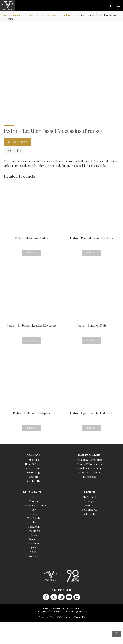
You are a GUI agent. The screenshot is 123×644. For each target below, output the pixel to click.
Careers (34, 477)
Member (89, 492)
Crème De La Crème (34, 505)
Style (34, 548)
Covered (34, 501)
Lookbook (34, 526)
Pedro (66, 15)
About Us (34, 460)
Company (34, 455)
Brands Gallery (89, 455)
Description (14, 151)
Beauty (34, 497)
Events (34, 514)
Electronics (89, 477)
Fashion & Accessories (89, 460)
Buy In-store (19, 142)
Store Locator (34, 468)
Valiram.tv (89, 514)
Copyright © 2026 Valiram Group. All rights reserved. (64, 612)
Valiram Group (12, 15)
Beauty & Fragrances (89, 464)
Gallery (34, 522)
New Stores (34, 531)
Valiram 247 (34, 472)
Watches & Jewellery (89, 468)
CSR (34, 510)
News (34, 535)
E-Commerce (89, 510)
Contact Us (34, 481)
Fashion (51, 15)
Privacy (42, 617)
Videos (34, 552)
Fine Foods (34, 518)
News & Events (34, 464)
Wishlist (89, 505)
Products (34, 539)
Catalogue (34, 15)
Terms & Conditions (60, 617)
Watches (34, 556)
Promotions (34, 543)
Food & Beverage (89, 472)
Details (32, 253)
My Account (89, 497)
